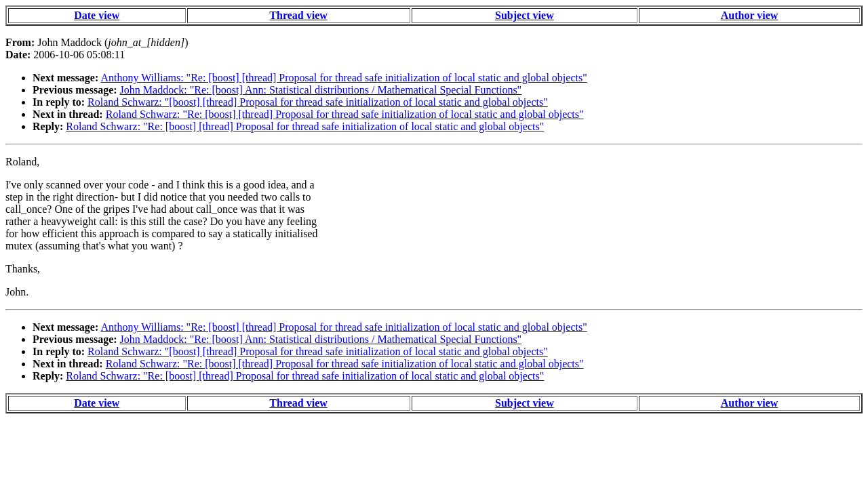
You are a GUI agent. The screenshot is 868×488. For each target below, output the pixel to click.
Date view (97, 15)
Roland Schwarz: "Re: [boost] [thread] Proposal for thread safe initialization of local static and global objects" (345, 114)
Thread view (298, 15)
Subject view (525, 15)
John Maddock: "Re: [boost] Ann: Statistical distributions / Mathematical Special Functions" (321, 90)
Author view (750, 15)
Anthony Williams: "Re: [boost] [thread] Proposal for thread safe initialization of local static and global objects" (343, 78)
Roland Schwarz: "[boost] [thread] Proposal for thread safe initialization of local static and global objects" (318, 102)
